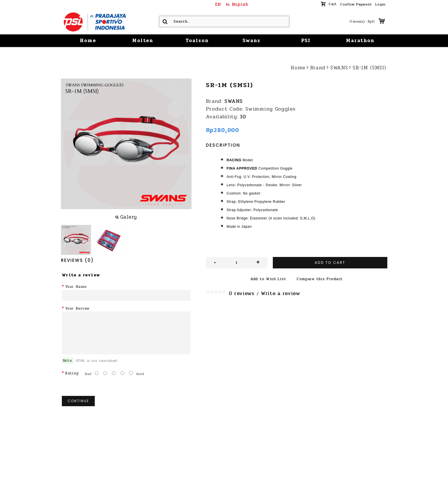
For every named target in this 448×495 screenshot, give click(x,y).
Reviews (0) (77, 260)
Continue (78, 401)
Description (223, 145)
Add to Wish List (268, 279)
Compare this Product (320, 279)
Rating (72, 373)
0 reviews (242, 293)
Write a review (281, 293)
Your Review (77, 309)
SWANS (234, 101)
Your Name (76, 287)
